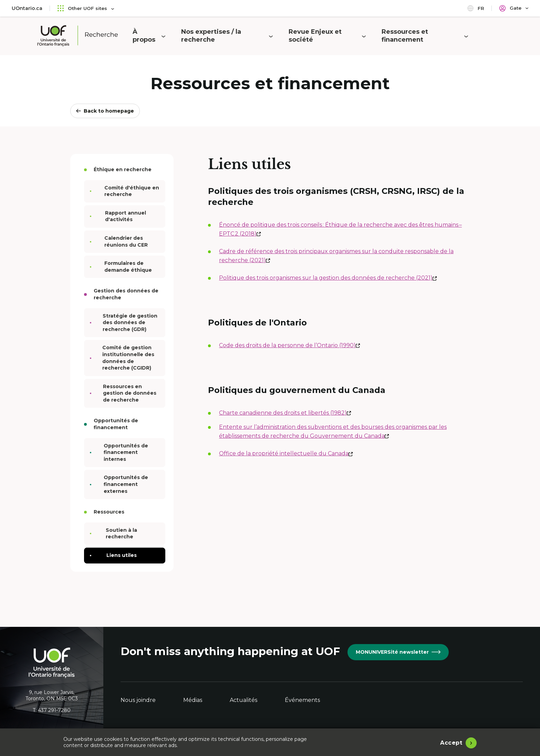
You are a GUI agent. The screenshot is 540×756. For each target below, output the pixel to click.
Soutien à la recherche (117, 534)
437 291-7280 (54, 710)
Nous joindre (138, 700)
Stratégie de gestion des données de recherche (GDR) (127, 323)
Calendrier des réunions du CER (122, 241)
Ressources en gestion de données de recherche (126, 393)
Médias (193, 700)
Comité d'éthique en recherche (128, 191)
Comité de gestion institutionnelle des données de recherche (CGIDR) (125, 358)
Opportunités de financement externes (122, 484)
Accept (451, 742)
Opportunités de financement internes (122, 452)
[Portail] (514, 8)
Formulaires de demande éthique (124, 267)
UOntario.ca (27, 8)
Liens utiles (116, 555)
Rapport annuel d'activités (121, 216)
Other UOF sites (86, 8)
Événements (302, 700)
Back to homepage (105, 111)
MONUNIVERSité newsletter (398, 652)
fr (475, 8)
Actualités (243, 700)
